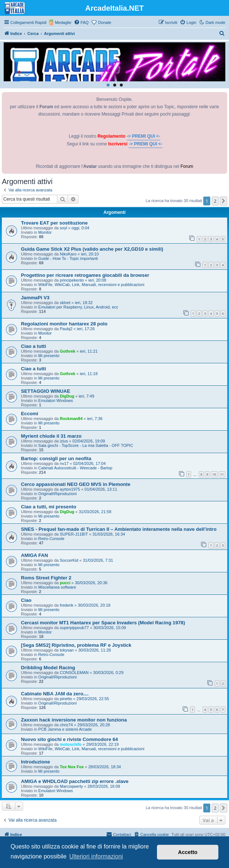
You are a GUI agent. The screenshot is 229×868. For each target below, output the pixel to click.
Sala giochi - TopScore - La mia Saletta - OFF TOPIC (86, 445)
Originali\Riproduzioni (58, 494)
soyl (64, 228)
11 (222, 474)
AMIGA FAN (35, 555)
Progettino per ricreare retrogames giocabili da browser (85, 275)
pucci (65, 583)
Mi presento (49, 356)
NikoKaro (68, 254)
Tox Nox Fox (72, 767)
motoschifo (71, 744)
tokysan (67, 650)
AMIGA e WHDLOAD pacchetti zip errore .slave (75, 781)
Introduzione (35, 762)
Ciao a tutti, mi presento (49, 507)
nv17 (64, 463)
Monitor (45, 232)
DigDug (67, 396)
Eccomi (30, 414)
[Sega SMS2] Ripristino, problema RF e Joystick (76, 645)
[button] (223, 201)
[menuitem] (81, 22)
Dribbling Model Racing (48, 668)
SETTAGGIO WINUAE (46, 391)
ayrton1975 (70, 489)
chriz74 (66, 725)
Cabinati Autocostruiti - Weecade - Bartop (75, 468)
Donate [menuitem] (105, 22)
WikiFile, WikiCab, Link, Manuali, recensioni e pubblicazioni (91, 285)
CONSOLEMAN (74, 673)
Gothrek (68, 351)
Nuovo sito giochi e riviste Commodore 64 (69, 739)
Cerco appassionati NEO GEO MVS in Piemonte (76, 484)
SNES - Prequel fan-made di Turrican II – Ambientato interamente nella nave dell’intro (119, 529)
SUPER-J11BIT (74, 534)
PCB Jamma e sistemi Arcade (65, 729)
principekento (72, 280)
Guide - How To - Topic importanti (68, 258)
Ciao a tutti (33, 346)
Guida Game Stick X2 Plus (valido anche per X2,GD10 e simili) (92, 249)
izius (64, 441)
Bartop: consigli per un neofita (56, 458)
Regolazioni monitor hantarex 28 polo (64, 324)
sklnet (65, 303)
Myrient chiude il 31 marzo (51, 436)
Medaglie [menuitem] (63, 22)
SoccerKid (69, 560)
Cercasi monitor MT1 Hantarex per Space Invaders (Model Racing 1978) (103, 623)
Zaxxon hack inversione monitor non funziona (74, 720)
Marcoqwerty (71, 786)
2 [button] (215, 201)
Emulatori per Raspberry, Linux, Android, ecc (78, 307)
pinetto (66, 699)
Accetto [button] (188, 852)
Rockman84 (71, 419)
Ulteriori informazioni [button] (96, 856)
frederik (67, 605)
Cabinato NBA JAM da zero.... (55, 694)
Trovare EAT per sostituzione (54, 223)
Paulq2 (66, 329)
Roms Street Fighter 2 (46, 578)
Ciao (26, 600)
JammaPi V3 (35, 298)
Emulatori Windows (56, 401)
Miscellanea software (57, 587)
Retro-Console (51, 539)
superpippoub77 (74, 628)
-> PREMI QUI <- (144, 136)
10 (214, 474)
